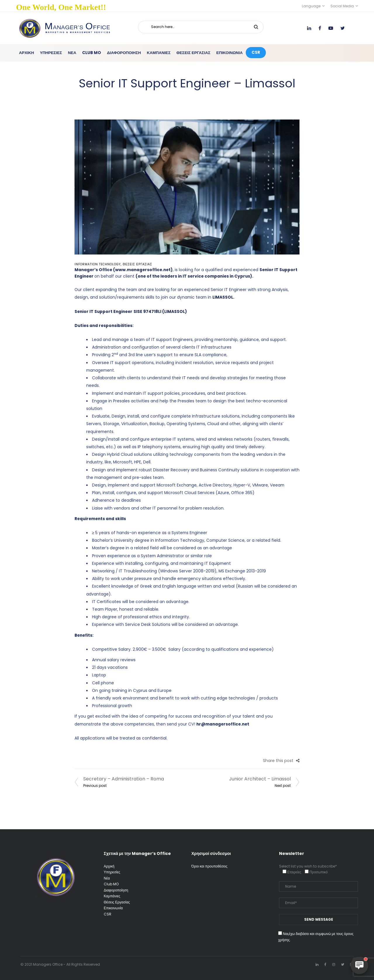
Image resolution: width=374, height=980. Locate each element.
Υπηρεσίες (112, 872)
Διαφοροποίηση (116, 890)
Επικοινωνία (113, 908)
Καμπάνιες (112, 896)
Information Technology (98, 264)
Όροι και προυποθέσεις (209, 866)
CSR (108, 914)
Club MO (111, 884)
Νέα (107, 878)
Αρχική (109, 866)
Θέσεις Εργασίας (137, 264)
